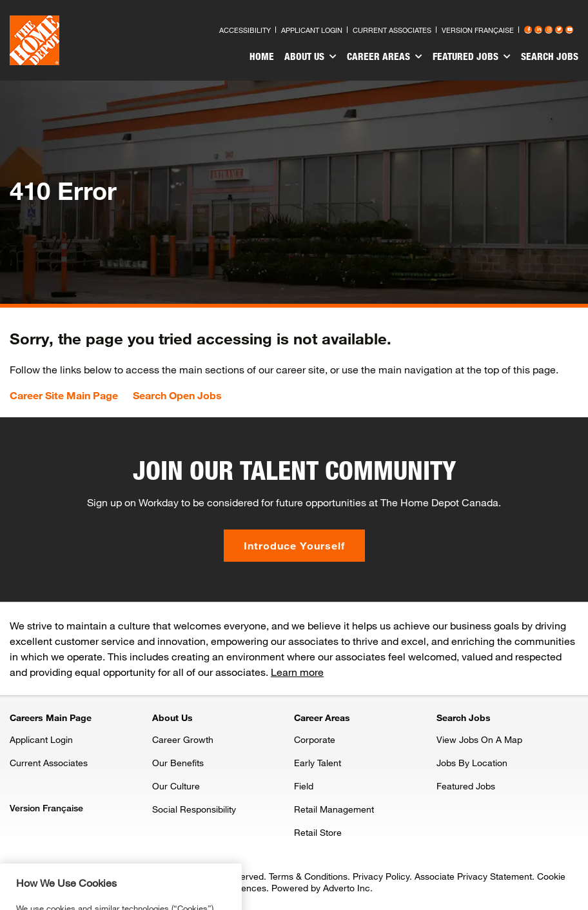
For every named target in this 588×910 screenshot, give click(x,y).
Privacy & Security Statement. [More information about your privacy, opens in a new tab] (146, 899)
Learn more (297, 672)
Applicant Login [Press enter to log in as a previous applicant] (312, 30)
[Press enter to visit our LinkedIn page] (538, 30)
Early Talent (318, 763)
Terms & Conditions (308, 876)
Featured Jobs (472, 57)
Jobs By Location (472, 763)
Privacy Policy (381, 876)
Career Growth (183, 739)
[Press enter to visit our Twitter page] (559, 30)
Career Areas (385, 57)
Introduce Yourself (294, 545)
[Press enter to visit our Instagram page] (549, 30)
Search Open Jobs (177, 395)
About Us (310, 57)
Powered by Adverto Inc (321, 888)
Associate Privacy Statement (473, 876)
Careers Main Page (51, 717)
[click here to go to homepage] (34, 40)
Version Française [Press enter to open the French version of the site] (478, 30)
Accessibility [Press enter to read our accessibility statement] (245, 30)
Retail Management (334, 809)
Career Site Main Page (64, 395)
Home (262, 56)
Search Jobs (550, 56)
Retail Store (318, 832)
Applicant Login (41, 739)
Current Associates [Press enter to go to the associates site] (392, 30)
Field (304, 786)
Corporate (315, 739)
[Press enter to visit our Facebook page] (528, 30)
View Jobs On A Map (479, 739)
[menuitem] (262, 58)
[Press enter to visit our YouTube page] (569, 30)
